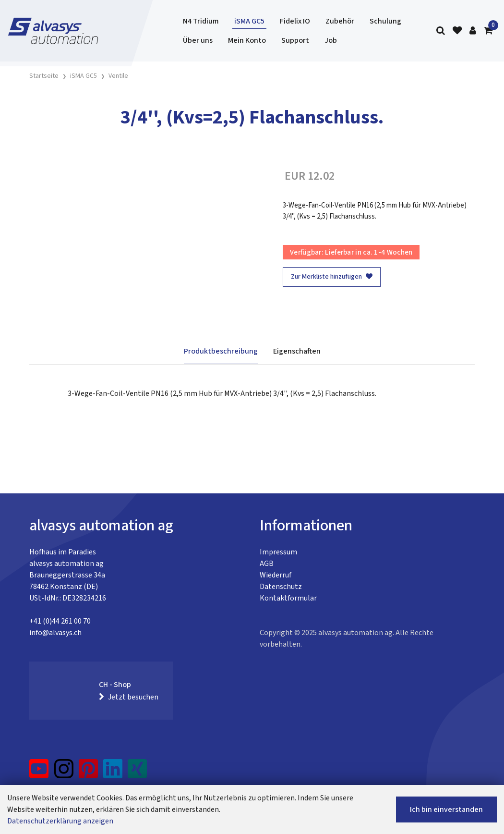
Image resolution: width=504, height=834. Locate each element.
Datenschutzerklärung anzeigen (60, 821)
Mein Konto (247, 40)
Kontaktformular (288, 598)
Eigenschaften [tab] (297, 351)
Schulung (385, 21)
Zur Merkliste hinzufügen (332, 277)
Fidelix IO (295, 21)
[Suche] (441, 31)
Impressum (278, 552)
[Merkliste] (457, 31)
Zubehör (340, 21)
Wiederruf (276, 575)
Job (331, 40)
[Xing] (137, 773)
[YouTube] (39, 773)
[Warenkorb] (488, 31)
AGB (267, 564)
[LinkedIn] (113, 773)
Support (295, 40)
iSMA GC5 (249, 21)
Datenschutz (281, 587)
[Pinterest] (89, 773)
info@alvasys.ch (55, 633)
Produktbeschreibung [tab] (221, 351)
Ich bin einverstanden (446, 809)
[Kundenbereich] (473, 31)
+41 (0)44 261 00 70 (60, 621)
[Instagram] (64, 773)
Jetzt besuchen (129, 697)
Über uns (198, 40)
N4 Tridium (201, 21)
